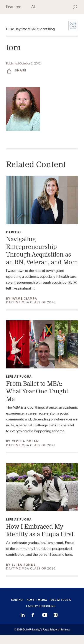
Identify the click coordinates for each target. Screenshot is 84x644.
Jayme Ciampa (25, 299)
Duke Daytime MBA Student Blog (30, 29)
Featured (14, 7)
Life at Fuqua (19, 377)
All (33, 7)
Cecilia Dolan (25, 441)
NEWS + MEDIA (37, 600)
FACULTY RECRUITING (41, 606)
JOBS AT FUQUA (60, 600)
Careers (14, 232)
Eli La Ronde (24, 565)
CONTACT (17, 600)
